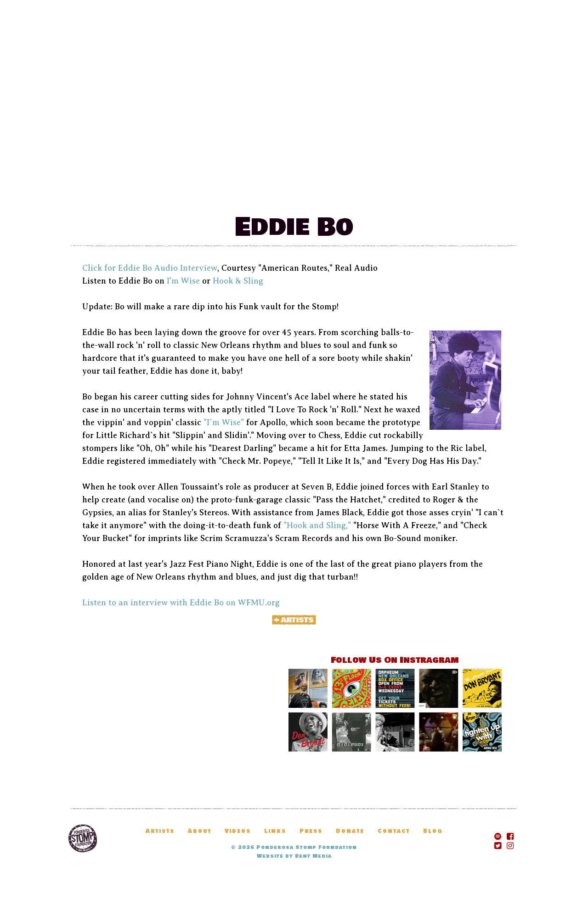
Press (311, 831)
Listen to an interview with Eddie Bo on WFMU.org (181, 603)
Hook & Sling (238, 281)
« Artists (294, 620)
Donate (469, 193)
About (200, 831)
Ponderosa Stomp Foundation (307, 847)
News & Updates (284, 193)
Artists (365, 193)
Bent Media (313, 856)
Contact (394, 831)
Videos (238, 831)
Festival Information (162, 193)
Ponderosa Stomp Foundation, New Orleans (83, 838)
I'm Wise (183, 281)
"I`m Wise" (224, 422)
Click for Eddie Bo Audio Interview (150, 268)
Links (275, 831)
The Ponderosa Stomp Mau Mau (294, 93)
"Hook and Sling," (317, 525)
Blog (418, 193)
